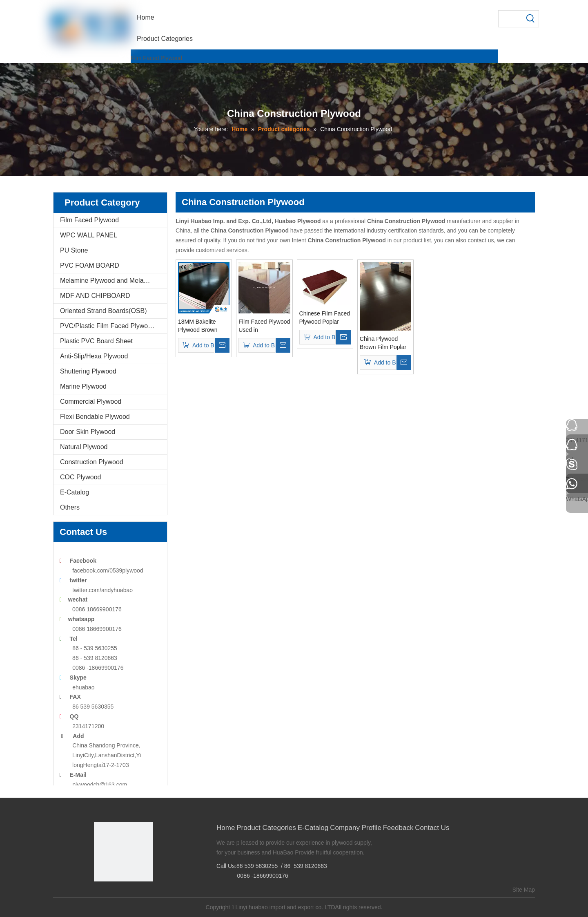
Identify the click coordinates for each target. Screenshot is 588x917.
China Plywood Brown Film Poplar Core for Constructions (383, 343)
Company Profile (356, 828)
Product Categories (266, 828)
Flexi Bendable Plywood (95, 417)
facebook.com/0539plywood (108, 570)
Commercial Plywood (91, 401)
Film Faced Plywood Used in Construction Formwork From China (264, 326)
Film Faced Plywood (156, 58)
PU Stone (74, 250)
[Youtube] (137, 895)
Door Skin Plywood (88, 432)
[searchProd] (510, 19)
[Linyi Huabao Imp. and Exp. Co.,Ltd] (124, 852)
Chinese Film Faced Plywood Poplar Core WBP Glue (325, 318)
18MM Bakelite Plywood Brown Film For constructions (198, 326)
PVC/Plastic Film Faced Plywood (108, 326)
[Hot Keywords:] (530, 19)
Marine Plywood (83, 386)
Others (70, 507)
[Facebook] (99, 895)
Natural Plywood (84, 447)
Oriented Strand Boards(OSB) (104, 311)
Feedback (398, 828)
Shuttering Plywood (88, 371)
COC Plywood (80, 477)
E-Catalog (75, 492)
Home (226, 828)
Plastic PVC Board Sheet (96, 341)
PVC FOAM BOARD (90, 265)
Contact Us (432, 828)
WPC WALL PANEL (89, 235)
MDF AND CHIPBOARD (95, 296)
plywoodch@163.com (100, 785)
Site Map (524, 890)
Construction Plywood (92, 462)
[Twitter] (125, 895)
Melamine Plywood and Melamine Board (114, 281)
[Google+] (112, 895)
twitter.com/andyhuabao (102, 590)
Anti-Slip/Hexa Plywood (94, 356)
